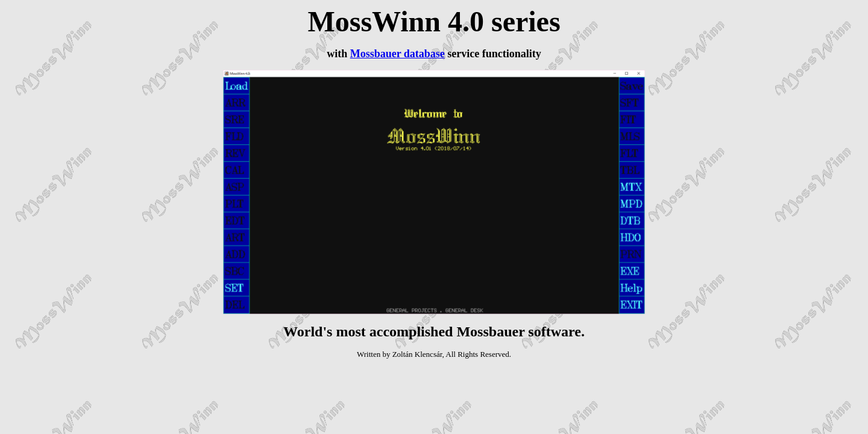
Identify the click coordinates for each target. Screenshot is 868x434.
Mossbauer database (398, 54)
